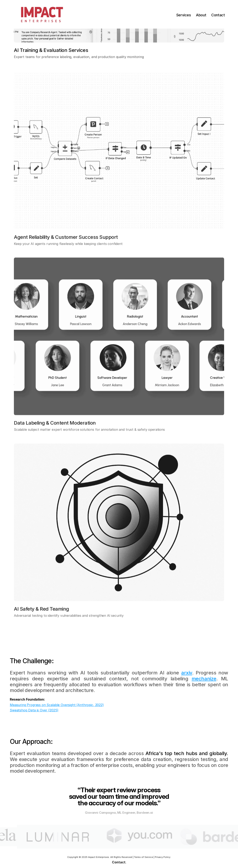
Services (184, 15)
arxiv (187, 673)
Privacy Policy (163, 858)
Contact (218, 15)
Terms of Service (144, 858)
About (201, 15)
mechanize (204, 679)
